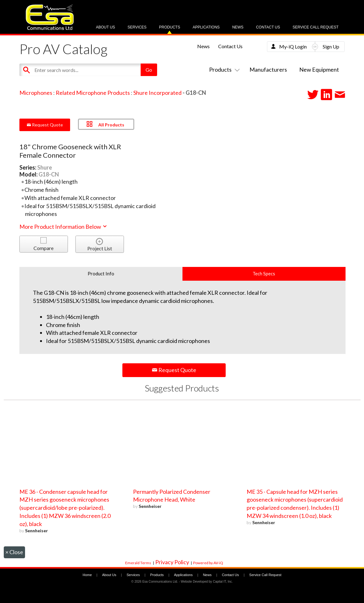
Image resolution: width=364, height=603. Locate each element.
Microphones (36, 93)
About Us (105, 27)
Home (87, 575)
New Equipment (319, 69)
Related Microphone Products (93, 93)
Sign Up (331, 46)
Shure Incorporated (157, 93)
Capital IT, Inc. (223, 582)
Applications (206, 27)
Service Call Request (316, 27)
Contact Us (268, 27)
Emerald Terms (138, 563)
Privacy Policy (172, 562)
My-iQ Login (293, 46)
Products (169, 27)
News (238, 27)
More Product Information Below (64, 227)
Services (137, 27)
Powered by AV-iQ (208, 563)
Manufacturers (268, 69)
